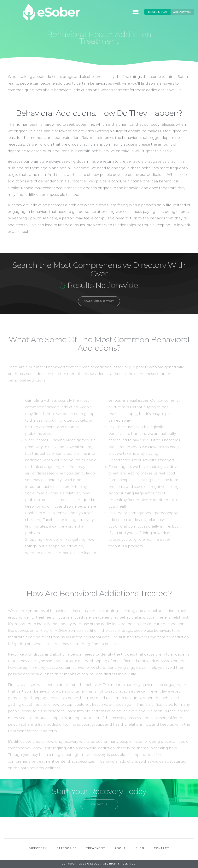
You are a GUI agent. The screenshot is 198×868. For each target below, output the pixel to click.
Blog (140, 848)
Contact (162, 848)
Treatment (96, 848)
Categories (66, 848)
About (120, 848)
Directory (38, 848)
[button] (135, 12)
